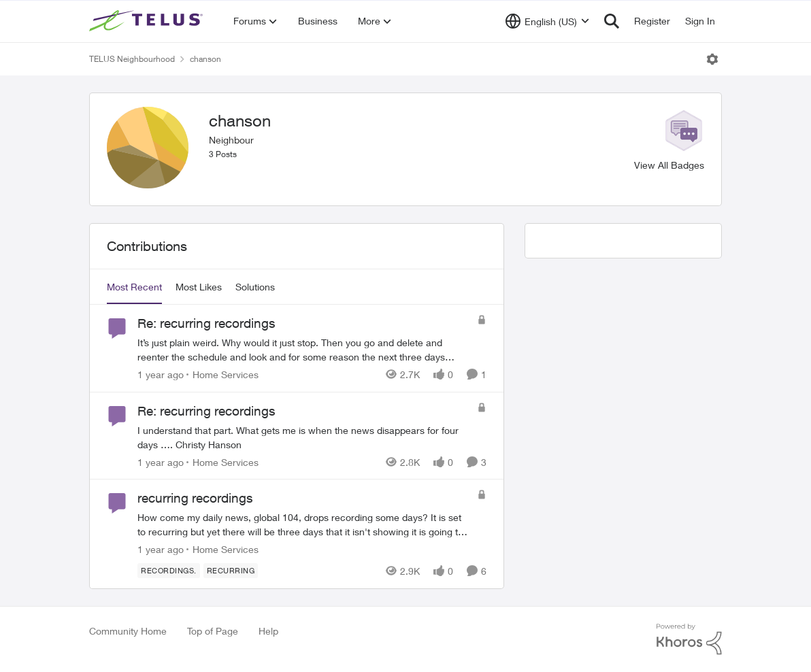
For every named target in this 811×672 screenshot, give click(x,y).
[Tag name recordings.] (169, 571)
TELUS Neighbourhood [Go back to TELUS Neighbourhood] (132, 59)
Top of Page (213, 631)
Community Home (128, 631)
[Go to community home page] (148, 21)
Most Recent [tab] (134, 287)
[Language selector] (547, 21)
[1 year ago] (161, 374)
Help (268, 631)
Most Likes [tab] (199, 287)
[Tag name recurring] (231, 571)
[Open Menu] (712, 59)
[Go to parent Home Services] (222, 374)
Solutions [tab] (255, 287)
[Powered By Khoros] (689, 639)
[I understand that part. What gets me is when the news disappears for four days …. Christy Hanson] (304, 437)
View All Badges (669, 165)
